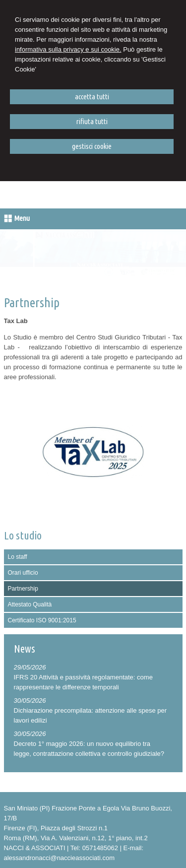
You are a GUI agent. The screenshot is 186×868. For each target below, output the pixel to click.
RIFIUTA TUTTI (92, 121)
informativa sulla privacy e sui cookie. (68, 49)
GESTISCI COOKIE (92, 146)
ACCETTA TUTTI (92, 97)
